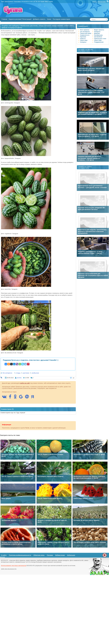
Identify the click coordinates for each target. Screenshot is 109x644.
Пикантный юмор (86, 33)
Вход (3, 1)
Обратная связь (102, 2)
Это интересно (7, 373)
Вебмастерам (60, 555)
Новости (83, 39)
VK (34, 1)
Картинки (83, 37)
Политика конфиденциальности (20, 555)
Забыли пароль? (9, 1)
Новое (49, 19)
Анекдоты (97, 32)
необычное (35, 373)
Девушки (97, 33)
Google (42, 1)
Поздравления (99, 42)
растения (26, 373)
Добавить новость (39, 19)
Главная (4, 19)
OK (39, 1)
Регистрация (17, 1)
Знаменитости (85, 35)
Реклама (95, 2)
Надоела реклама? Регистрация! (20, 19)
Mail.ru (47, 1)
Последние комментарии (61, 19)
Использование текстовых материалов (14, 566)
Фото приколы (85, 30)
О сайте (4, 555)
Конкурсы (83, 42)
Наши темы (98, 40)
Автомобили (98, 37)
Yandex (51, 1)
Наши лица (84, 40)
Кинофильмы (98, 35)
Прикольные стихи (100, 39)
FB (36, 1)
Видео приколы (99, 30)
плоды (18, 373)
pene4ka (19, 378)
